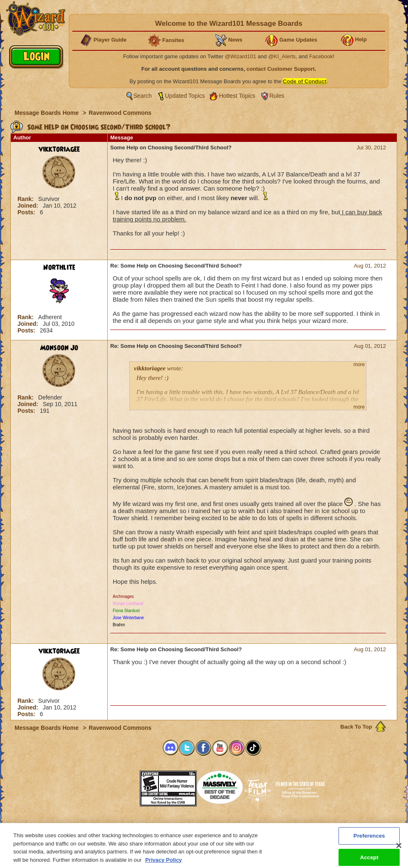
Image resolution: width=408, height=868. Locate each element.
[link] (119, 786)
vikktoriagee (59, 149)
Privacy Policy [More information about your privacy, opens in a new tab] (163, 864)
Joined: (29, 206)
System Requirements (151, 826)
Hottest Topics (237, 96)
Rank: (26, 199)
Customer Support (202, 826)
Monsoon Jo (59, 348)
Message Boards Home (47, 113)
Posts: (27, 212)
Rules (277, 96)
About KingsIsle (248, 826)
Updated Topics (185, 96)
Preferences (285, 826)
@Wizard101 (241, 56)
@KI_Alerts (282, 56)
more (359, 365)
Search (143, 96)
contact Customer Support (281, 69)
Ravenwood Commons (120, 113)
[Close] (399, 849)
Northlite (59, 268)
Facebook (321, 56)
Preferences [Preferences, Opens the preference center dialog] (369, 839)
